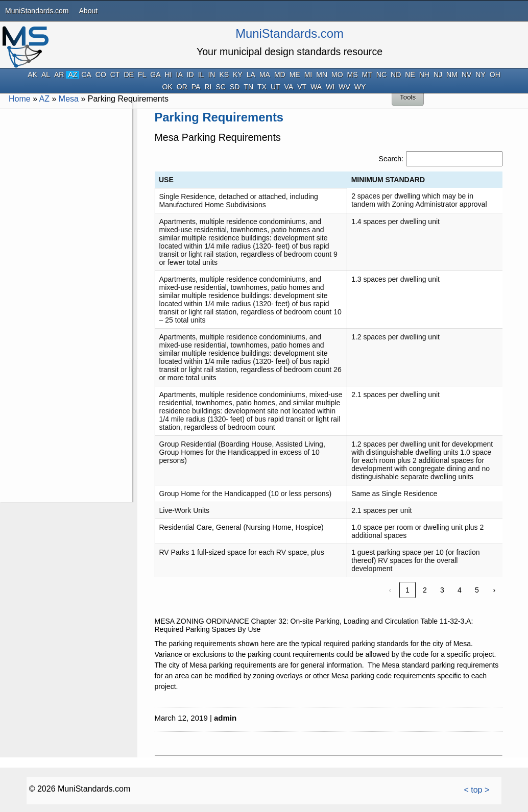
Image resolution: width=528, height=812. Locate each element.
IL (201, 75)
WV (344, 87)
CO (101, 75)
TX (262, 87)
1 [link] (407, 590)
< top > (476, 790)
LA (251, 75)
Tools (408, 97)
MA (265, 75)
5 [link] (477, 590)
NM (452, 75)
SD (235, 87)
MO (337, 75)
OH (495, 75)
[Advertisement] (65, 264)
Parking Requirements (219, 117)
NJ (438, 75)
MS (353, 75)
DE (128, 75)
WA (316, 87)
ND (396, 75)
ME (295, 75)
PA (196, 87)
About (89, 11)
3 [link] (442, 590)
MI (308, 75)
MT (367, 75)
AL (46, 75)
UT (275, 87)
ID (190, 75)
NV (466, 75)
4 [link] (460, 590)
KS (224, 75)
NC (381, 75)
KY (238, 75)
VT (302, 87)
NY (480, 75)
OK (167, 87)
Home (20, 99)
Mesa (69, 99)
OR (182, 87)
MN (322, 75)
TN (248, 87)
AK (32, 75)
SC (220, 87)
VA (289, 87)
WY (360, 87)
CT (115, 75)
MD (280, 75)
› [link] (495, 590)
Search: (391, 159)
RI (208, 87)
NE (410, 75)
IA (179, 75)
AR (59, 75)
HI (169, 75)
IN (211, 75)
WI (330, 87)
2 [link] (425, 590)
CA (86, 75)
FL (142, 75)
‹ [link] (390, 590)
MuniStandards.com (37, 11)
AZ (73, 75)
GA (155, 75)
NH (424, 75)
